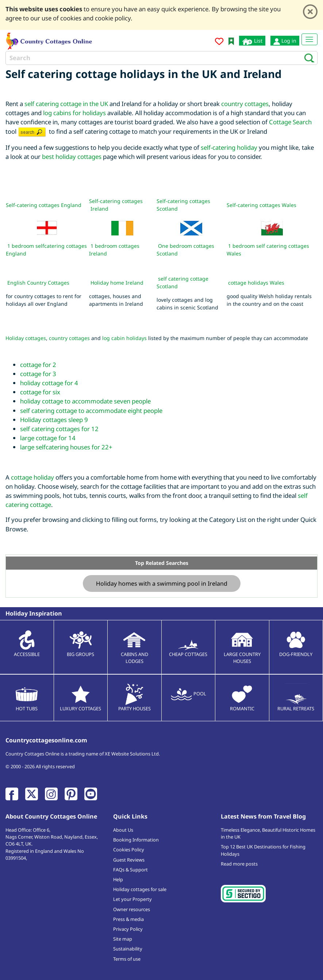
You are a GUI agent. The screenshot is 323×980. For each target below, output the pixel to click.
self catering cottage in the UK (66, 104)
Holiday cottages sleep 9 (54, 420)
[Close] (310, 12)
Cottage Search (290, 122)
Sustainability (128, 949)
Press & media (128, 919)
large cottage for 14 (48, 438)
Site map (123, 939)
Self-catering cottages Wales (262, 205)
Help (118, 879)
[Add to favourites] (219, 42)
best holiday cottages (72, 157)
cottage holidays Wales (256, 283)
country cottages (245, 104)
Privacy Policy (128, 929)
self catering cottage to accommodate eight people (91, 411)
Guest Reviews (129, 860)
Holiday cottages (26, 338)
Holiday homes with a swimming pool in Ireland (162, 583)
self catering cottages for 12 (59, 429)
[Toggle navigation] (309, 39)
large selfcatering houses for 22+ (66, 447)
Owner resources (132, 909)
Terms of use (127, 959)
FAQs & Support (130, 870)
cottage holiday (32, 477)
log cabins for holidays (74, 113)
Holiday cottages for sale (140, 889)
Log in (285, 41)
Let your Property (132, 899)
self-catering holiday (229, 147)
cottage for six (40, 392)
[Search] (161, 58)
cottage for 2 (38, 365)
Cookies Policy (129, 850)
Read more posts (239, 864)
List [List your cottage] (252, 41)
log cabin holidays (124, 338)
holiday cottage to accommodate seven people (85, 401)
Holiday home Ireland (117, 283)
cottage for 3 (38, 374)
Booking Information (136, 840)
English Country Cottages (38, 283)
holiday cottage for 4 (49, 383)
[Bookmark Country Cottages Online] (231, 41)
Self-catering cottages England (44, 205)
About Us (123, 830)
